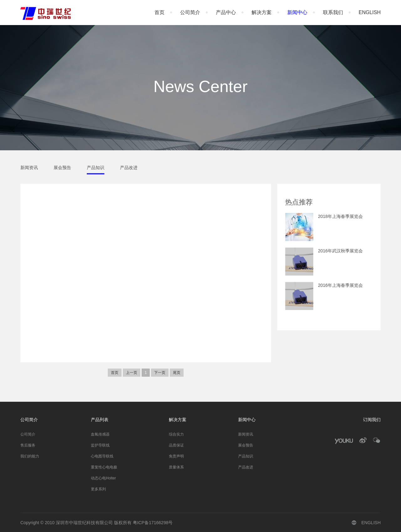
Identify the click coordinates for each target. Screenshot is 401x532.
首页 (159, 12)
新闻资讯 (29, 168)
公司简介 (190, 12)
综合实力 (176, 434)
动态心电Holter (103, 478)
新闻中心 (297, 12)
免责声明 (176, 456)
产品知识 (96, 168)
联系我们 (333, 12)
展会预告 (62, 168)
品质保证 (176, 445)
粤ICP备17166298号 (153, 523)
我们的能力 (30, 456)
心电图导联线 (102, 456)
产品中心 (226, 12)
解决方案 (262, 12)
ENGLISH (370, 12)
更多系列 (98, 489)
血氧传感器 (100, 434)
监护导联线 (100, 445)
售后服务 (28, 445)
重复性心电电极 (104, 467)
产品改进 (129, 168)
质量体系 (176, 467)
